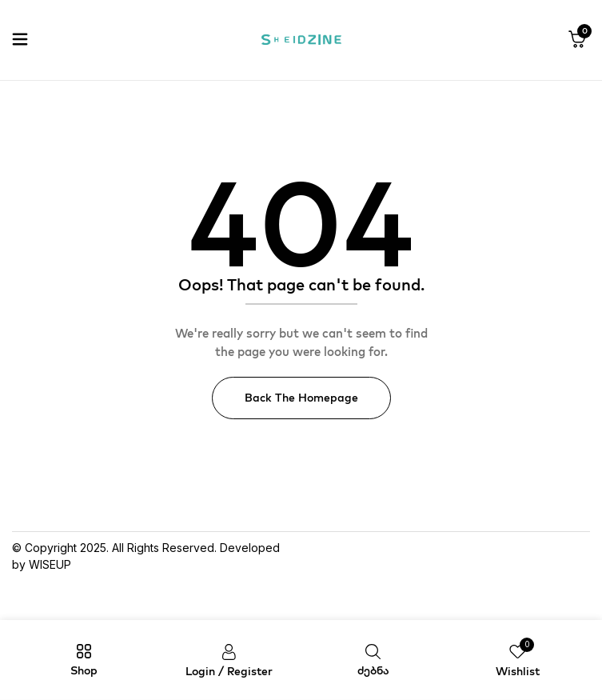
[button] (577, 40)
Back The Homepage (301, 398)
